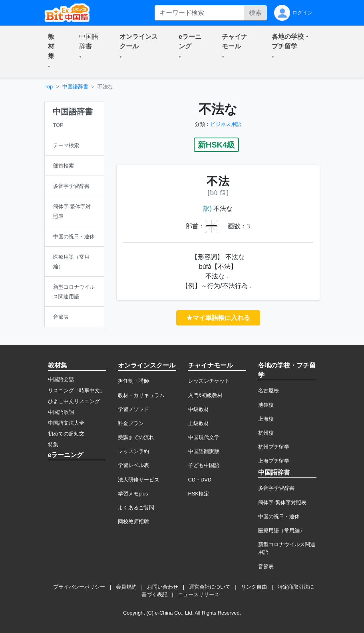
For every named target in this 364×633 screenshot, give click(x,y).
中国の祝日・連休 (279, 516)
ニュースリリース (199, 594)
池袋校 (266, 405)
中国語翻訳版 (204, 451)
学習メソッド (133, 409)
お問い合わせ (163, 587)
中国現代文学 (204, 437)
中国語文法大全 (66, 423)
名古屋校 (269, 390)
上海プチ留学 (274, 461)
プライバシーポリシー (79, 587)
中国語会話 (61, 379)
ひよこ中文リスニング (74, 401)
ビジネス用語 (226, 124)
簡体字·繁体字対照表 (282, 502)
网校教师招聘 (133, 522)
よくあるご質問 (136, 508)
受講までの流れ (136, 437)
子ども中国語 (204, 465)
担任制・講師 (133, 381)
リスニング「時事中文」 (77, 390)
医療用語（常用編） (281, 530)
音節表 (266, 566)
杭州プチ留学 (274, 447)
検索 (255, 13)
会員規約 (126, 587)
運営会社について (210, 587)
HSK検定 (199, 494)
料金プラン (131, 423)
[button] (54, 52)
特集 (53, 444)
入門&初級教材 (206, 395)
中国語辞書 (75, 87)
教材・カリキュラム (141, 395)
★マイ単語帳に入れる (218, 318)
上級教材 (199, 423)
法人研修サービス (139, 480)
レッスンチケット (209, 381)
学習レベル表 (133, 465)
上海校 (266, 419)
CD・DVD (200, 480)
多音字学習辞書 (276, 488)
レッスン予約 (133, 451)
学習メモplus (133, 494)
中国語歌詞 (61, 412)
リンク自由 (254, 587)
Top (49, 87)
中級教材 (199, 409)
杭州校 (266, 433)
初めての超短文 (66, 434)
